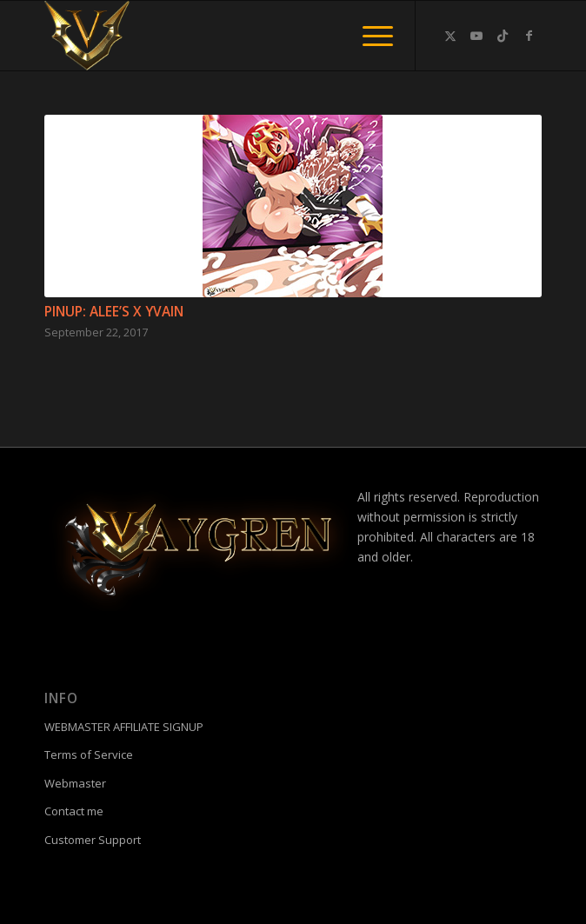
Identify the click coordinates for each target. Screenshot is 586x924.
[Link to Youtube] (476, 36)
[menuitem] (369, 36)
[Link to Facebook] (529, 36)
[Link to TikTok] (503, 36)
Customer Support (93, 840)
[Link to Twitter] (450, 36)
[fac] (243, 36)
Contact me (74, 811)
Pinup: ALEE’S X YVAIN (114, 312)
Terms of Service (89, 754)
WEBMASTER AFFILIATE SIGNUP (124, 727)
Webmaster (75, 783)
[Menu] (369, 36)
